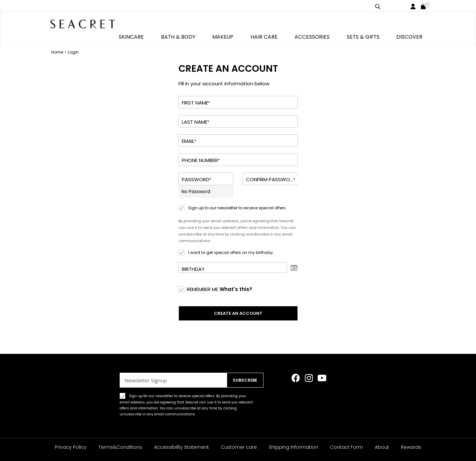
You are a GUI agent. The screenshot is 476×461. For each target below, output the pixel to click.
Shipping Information (293, 447)
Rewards (411, 447)
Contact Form (346, 447)
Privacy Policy (71, 447)
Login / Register (414, 5)
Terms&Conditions (120, 447)
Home (58, 40)
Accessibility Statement (181, 447)
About (382, 447)
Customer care (239, 447)
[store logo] (86, 23)
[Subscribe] (243, 380)
